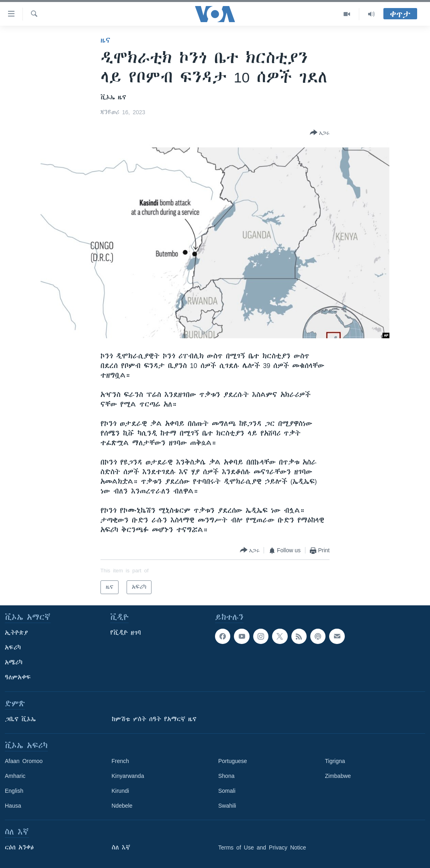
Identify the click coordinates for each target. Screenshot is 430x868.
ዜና (105, 40)
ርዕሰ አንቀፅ (19, 847)
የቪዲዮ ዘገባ (126, 633)
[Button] (320, 133)
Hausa (13, 806)
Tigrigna (335, 761)
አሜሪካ (14, 662)
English (14, 791)
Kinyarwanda (128, 776)
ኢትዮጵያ (16, 633)
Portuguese (233, 761)
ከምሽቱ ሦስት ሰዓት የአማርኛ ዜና (154, 719)
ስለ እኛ (121, 847)
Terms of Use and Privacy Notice (262, 847)
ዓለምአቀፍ (18, 677)
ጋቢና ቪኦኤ (20, 719)
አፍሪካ (13, 648)
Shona (226, 776)
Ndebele (122, 806)
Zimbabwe (338, 776)
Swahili (227, 806)
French (121, 761)
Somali (227, 791)
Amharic (15, 776)
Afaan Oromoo (24, 761)
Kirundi (121, 791)
